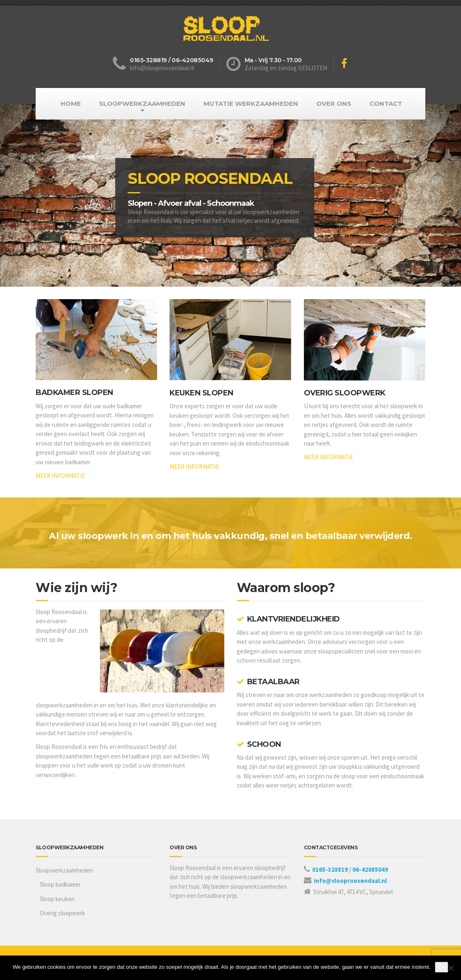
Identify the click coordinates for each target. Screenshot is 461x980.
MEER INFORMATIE (60, 476)
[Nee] (451, 968)
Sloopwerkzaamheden (64, 870)
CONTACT (386, 104)
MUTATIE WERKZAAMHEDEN (251, 104)
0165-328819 (331, 869)
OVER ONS (334, 104)
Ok (442, 967)
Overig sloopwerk (62, 913)
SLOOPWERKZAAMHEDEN (142, 104)
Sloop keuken (57, 899)
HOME (71, 104)
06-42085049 (370, 869)
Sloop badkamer (60, 884)
